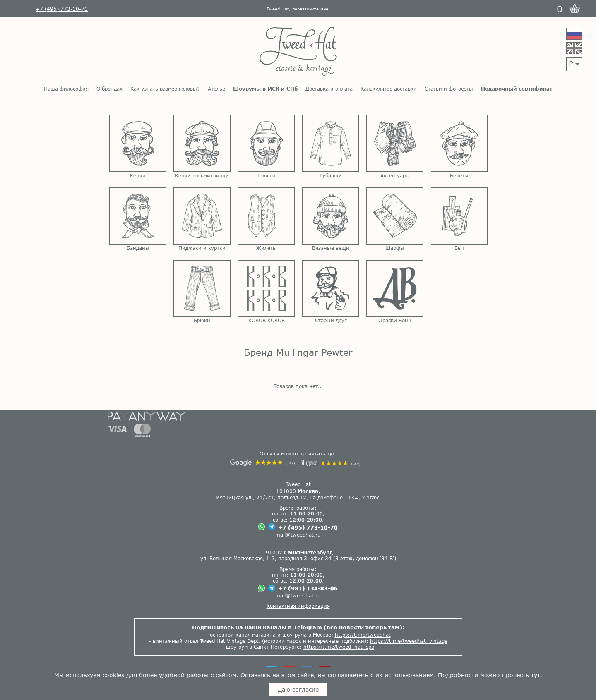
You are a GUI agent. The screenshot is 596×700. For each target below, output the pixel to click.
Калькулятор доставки (389, 89)
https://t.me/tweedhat (363, 635)
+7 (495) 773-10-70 (308, 527)
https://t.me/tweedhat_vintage (409, 641)
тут (536, 675)
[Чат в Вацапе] (262, 527)
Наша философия (66, 89)
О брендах (109, 89)
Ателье (216, 89)
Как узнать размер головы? (165, 89)
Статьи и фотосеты (449, 89)
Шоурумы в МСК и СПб (265, 89)
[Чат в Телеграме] (272, 527)
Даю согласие (298, 689)
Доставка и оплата (329, 89)
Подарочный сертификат (517, 89)
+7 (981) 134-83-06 (308, 588)
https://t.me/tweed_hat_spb (339, 647)
